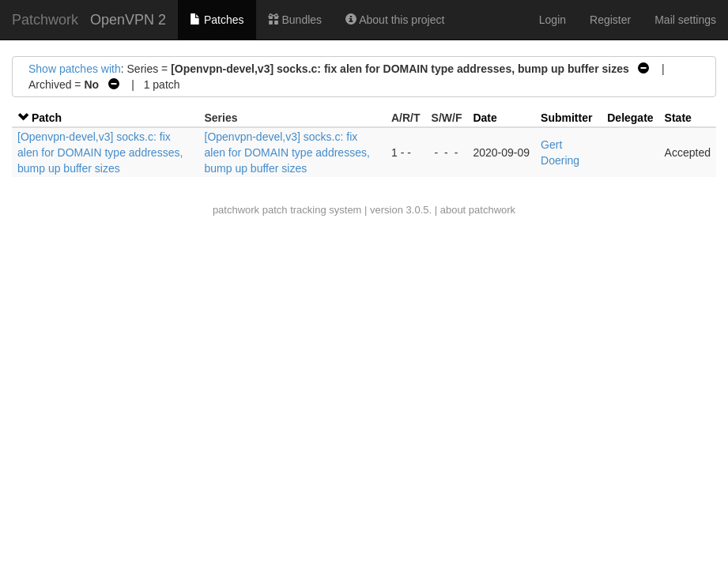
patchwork (236, 210)
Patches (217, 20)
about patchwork (478, 210)
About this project (395, 20)
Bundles (295, 20)
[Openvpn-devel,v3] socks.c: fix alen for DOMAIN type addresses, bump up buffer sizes (100, 153)
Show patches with (75, 69)
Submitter (566, 118)
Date (485, 118)
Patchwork (45, 20)
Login (553, 20)
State (678, 118)
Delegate (630, 118)
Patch (47, 118)
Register (610, 20)
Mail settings (685, 20)
